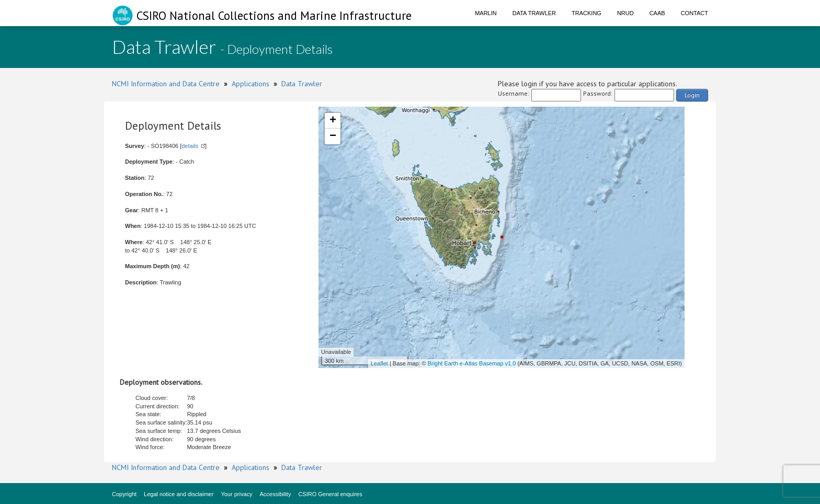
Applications (250, 84)
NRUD (625, 13)
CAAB (657, 13)
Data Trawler (534, 13)
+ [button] (333, 121)
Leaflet (379, 363)
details (190, 146)
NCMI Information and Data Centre (166, 84)
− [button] (333, 136)
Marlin (486, 13)
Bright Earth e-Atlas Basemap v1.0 (472, 363)
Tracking (586, 13)
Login (692, 95)
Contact (694, 13)
